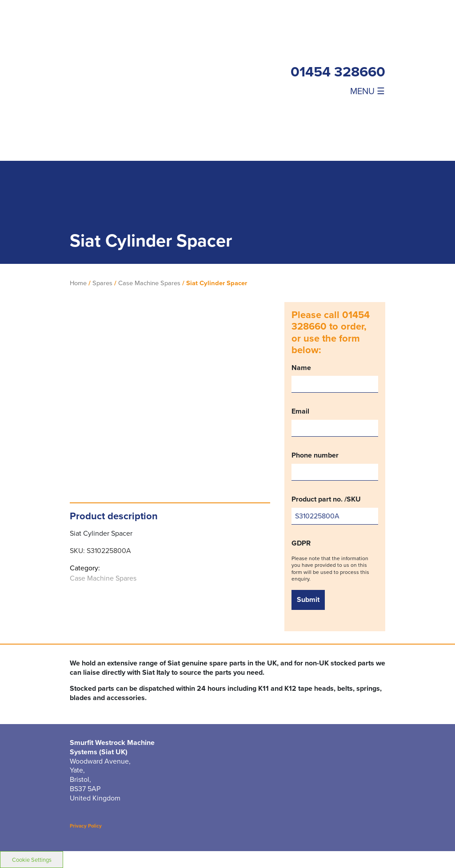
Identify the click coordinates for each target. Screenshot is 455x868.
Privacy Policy (86, 826)
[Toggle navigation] (338, 91)
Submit (308, 599)
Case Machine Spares (149, 283)
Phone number (335, 466)
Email (335, 422)
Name (335, 378)
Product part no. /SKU (335, 510)
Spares (102, 283)
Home (78, 283)
